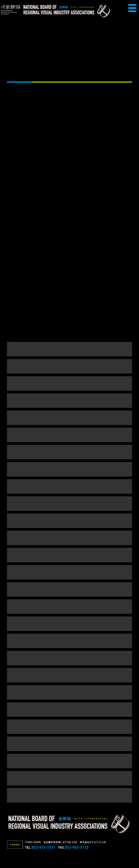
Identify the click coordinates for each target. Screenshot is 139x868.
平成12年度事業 (69, 744)
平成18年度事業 (69, 641)
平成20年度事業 (69, 606)
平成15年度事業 (69, 692)
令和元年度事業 (69, 435)
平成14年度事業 (69, 709)
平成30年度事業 (69, 452)
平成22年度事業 (69, 572)
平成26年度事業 (69, 503)
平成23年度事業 (69, 555)
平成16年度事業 (69, 675)
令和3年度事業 (69, 400)
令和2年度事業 (69, 418)
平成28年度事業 (69, 486)
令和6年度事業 (69, 349)
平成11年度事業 (69, 761)
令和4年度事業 (69, 383)
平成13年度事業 (69, 727)
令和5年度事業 (69, 366)
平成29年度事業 (69, 469)
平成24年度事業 (69, 538)
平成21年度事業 (69, 589)
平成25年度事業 (69, 521)
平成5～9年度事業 (69, 795)
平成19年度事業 (69, 624)
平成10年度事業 (69, 778)
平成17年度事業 (69, 658)
